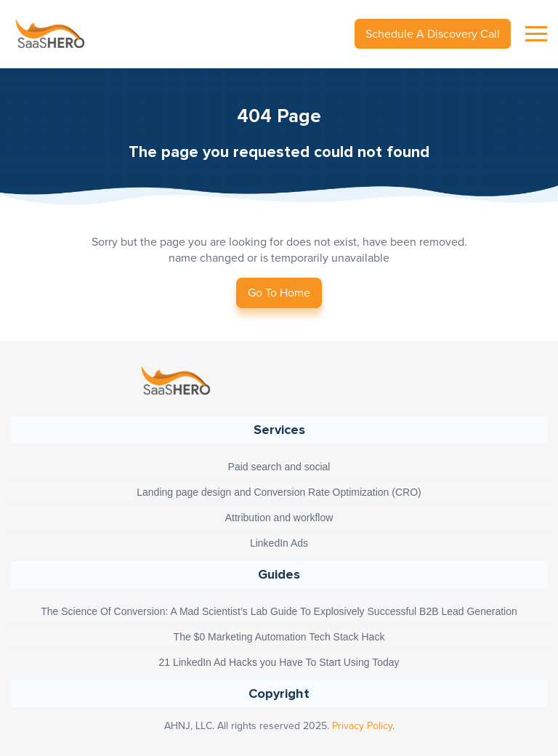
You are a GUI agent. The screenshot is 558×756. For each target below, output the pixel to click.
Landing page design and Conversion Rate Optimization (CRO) (279, 492)
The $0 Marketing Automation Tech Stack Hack (279, 637)
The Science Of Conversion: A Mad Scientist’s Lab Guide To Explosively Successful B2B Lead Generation (279, 611)
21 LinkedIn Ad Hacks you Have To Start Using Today (279, 662)
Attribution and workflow (279, 518)
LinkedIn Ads (279, 543)
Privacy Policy (362, 726)
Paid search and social (279, 467)
